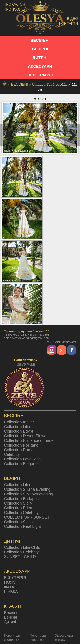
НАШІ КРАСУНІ (40, 75)
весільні (20, 84)
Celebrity (12, 454)
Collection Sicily (18, 503)
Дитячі (10, 622)
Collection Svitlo (18, 522)
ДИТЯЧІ (40, 58)
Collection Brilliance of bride (29, 440)
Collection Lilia (17, 427)
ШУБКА (11, 592)
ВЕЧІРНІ (40, 49)
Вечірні (11, 617)
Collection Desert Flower (26, 436)
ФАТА (9, 587)
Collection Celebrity (21, 512)
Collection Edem (19, 508)
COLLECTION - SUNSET (27, 517)
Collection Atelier (19, 422)
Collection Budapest (22, 499)
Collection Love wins (22, 459)
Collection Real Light (22, 526)
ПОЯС (10, 582)
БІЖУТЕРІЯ (15, 578)
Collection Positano (21, 445)
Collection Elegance (22, 464)
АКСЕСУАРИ (40, 66)
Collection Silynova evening (29, 494)
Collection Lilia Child (22, 547)
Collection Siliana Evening (27, 489)
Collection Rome (50, 84)
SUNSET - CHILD (20, 557)
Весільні (12, 613)
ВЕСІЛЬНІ (40, 40)
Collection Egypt (19, 431)
